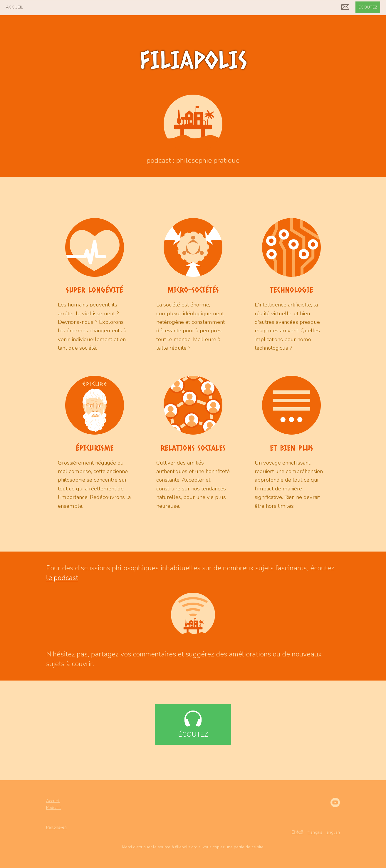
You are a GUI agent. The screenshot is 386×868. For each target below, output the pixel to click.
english (333, 832)
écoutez (368, 7)
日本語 (297, 832)
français (315, 832)
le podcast (62, 578)
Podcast (53, 808)
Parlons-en (56, 827)
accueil (14, 7)
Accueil (53, 801)
